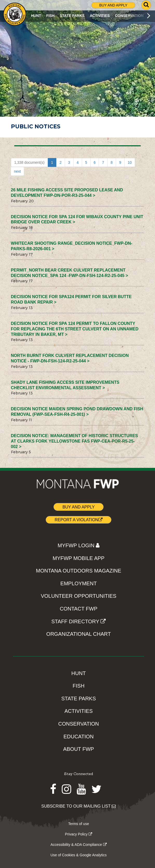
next (17, 171)
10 (130, 162)
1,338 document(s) (29, 162)
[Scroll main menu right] (149, 16)
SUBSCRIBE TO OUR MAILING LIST (79, 806)
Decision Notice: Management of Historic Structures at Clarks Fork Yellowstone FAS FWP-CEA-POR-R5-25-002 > (75, 441)
